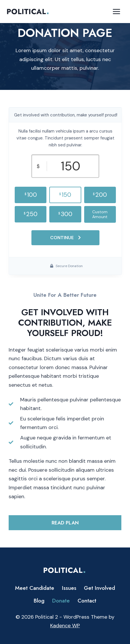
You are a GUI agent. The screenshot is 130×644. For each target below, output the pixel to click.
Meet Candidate (35, 588)
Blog (39, 601)
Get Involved (99, 588)
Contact (87, 601)
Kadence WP (65, 626)
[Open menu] (116, 11)
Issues (69, 588)
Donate (61, 601)
